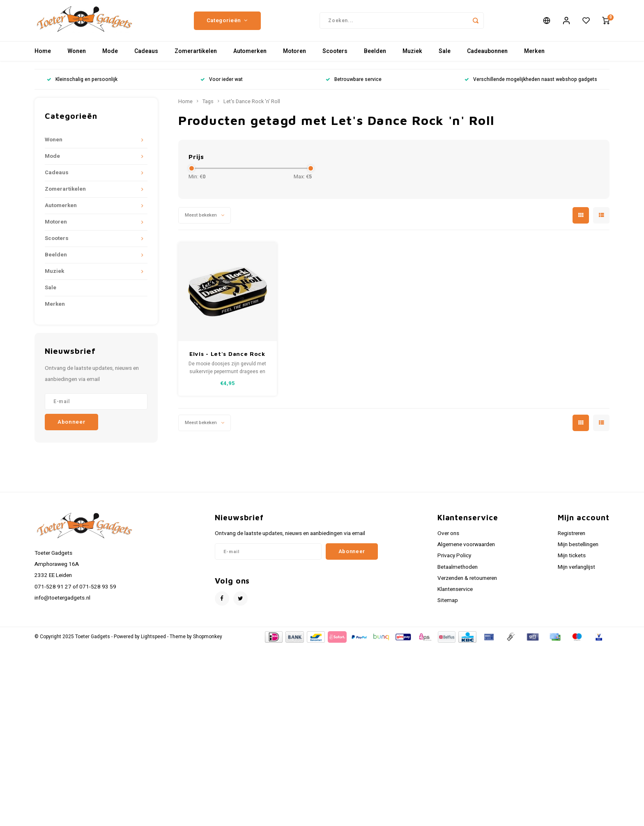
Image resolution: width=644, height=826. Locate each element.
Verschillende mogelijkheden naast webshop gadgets (531, 84)
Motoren (294, 55)
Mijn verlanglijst (576, 571)
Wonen (77, 55)
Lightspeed (153, 641)
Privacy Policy (454, 560)
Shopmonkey (208, 641)
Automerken (250, 55)
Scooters (335, 55)
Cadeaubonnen (487, 55)
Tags (208, 106)
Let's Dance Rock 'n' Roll (252, 106)
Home (43, 55)
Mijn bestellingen (578, 549)
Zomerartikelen (196, 55)
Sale (445, 55)
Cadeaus (146, 55)
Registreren (572, 538)
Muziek (412, 55)
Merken (534, 55)
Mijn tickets (572, 560)
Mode (110, 55)
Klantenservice (455, 593)
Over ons (448, 538)
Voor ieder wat (222, 84)
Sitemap (448, 605)
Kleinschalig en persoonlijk (82, 84)
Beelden (375, 55)
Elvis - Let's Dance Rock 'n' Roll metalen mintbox (227, 358)
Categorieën (227, 23)
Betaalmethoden (458, 571)
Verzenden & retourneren (467, 582)
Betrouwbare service (354, 84)
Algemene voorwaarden (466, 549)
